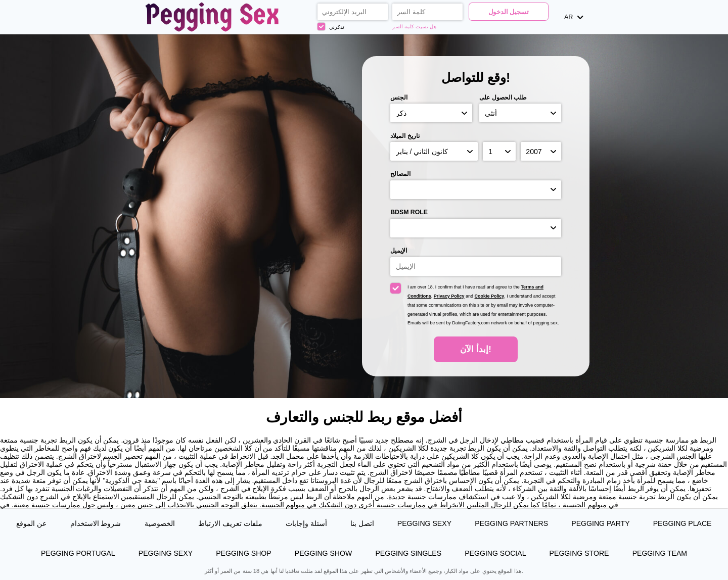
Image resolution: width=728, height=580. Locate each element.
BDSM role (409, 212)
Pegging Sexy (424, 523)
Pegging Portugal (78, 553)
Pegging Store (579, 553)
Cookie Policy (490, 296)
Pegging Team (660, 553)
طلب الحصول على (503, 98)
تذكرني (331, 27)
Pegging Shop (244, 553)
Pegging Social (495, 553)
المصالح (400, 174)
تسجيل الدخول (509, 12)
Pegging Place (682, 523)
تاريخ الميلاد (405, 136)
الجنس (399, 98)
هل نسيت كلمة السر (414, 27)
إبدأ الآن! (475, 349)
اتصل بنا (362, 523)
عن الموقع (31, 523)
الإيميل (399, 251)
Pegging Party (600, 523)
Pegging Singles (408, 553)
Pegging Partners (511, 523)
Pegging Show (323, 553)
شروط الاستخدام (96, 523)
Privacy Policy (449, 296)
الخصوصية (160, 523)
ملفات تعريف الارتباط (230, 523)
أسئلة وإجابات (306, 523)
